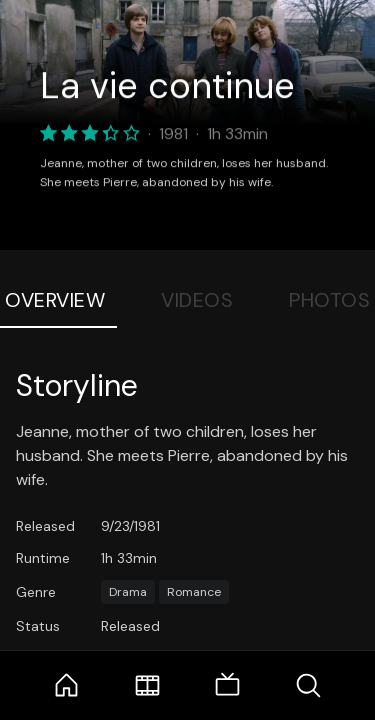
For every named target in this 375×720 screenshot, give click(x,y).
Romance (194, 592)
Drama (128, 592)
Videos (197, 300)
